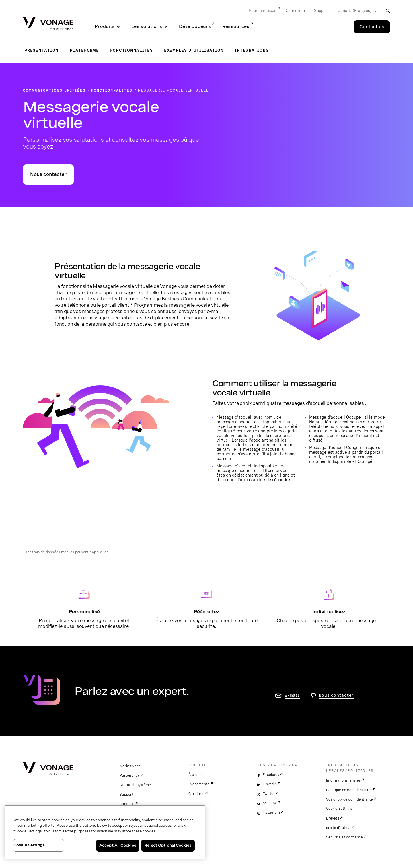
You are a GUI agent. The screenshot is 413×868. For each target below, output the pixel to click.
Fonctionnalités (132, 50)
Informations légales (343, 780)
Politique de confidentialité (349, 790)
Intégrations (252, 50)
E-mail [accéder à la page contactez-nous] (292, 695)
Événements (199, 784)
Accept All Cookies (118, 845)
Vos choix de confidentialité (349, 799)
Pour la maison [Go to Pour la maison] (262, 11)
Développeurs (195, 26)
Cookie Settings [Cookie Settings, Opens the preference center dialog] (29, 845)
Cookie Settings (339, 809)
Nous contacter (48, 174)
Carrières (196, 794)
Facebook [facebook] (271, 775)
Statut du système (135, 785)
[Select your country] (355, 11)
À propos (196, 775)
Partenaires (130, 776)
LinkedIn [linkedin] (270, 784)
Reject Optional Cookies (168, 845)
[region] (105, 832)
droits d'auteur (339, 828)
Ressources (236, 26)
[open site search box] (388, 11)
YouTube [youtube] (270, 803)
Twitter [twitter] (269, 794)
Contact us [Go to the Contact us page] (372, 27)
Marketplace (130, 766)
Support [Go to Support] (321, 11)
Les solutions (147, 26)
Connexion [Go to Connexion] (295, 11)
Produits (105, 26)
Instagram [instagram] (271, 813)
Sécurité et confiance (344, 837)
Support (126, 795)
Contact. (127, 804)
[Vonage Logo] (48, 24)
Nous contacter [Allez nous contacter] (336, 695)
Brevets (333, 818)
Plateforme (84, 50)
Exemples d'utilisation (194, 50)
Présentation (41, 50)
